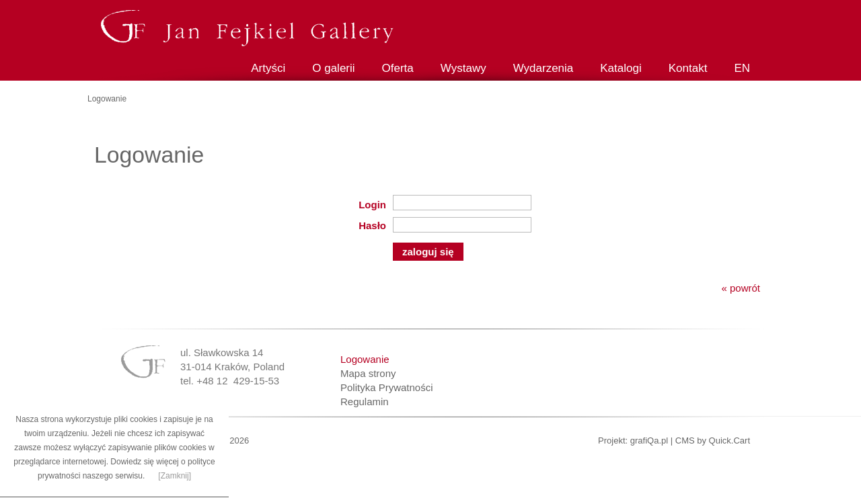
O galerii (333, 68)
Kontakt (688, 68)
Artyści (268, 68)
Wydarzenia (544, 68)
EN (742, 68)
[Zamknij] (175, 476)
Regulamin (365, 402)
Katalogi (621, 68)
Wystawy (463, 68)
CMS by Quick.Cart (713, 440)
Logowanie (365, 359)
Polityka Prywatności (387, 387)
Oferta (398, 68)
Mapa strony (368, 373)
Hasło (372, 225)
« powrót (741, 288)
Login (372, 205)
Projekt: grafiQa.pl (633, 440)
